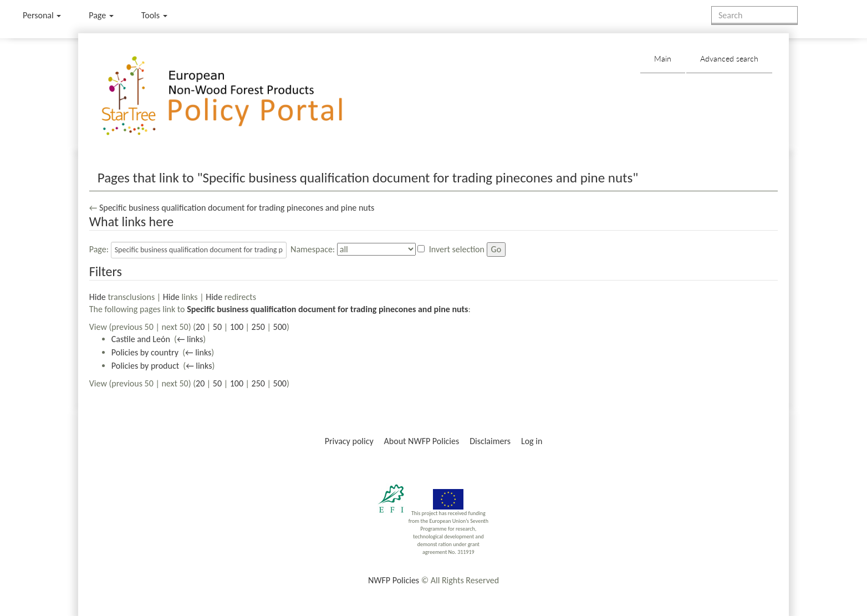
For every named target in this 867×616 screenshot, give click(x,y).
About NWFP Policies (422, 441)
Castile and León (141, 339)
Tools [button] (154, 15)
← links (190, 339)
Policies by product (145, 366)
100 (237, 327)
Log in (532, 441)
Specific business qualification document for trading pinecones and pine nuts (237, 208)
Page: (99, 249)
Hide (98, 297)
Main (663, 58)
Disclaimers (490, 441)
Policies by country (145, 352)
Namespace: (313, 249)
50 (217, 327)
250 (258, 327)
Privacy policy (349, 441)
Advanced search (729, 58)
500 (280, 327)
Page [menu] (101, 15)
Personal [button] (42, 15)
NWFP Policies (394, 580)
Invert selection (457, 249)
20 (200, 327)
